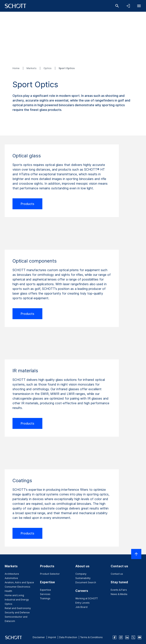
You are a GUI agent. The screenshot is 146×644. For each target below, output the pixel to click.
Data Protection (68, 637)
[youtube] (140, 637)
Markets (32, 68)
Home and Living (14, 595)
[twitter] (133, 637)
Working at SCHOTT (87, 598)
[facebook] (115, 637)
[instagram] (121, 637)
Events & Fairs (119, 590)
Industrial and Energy (17, 600)
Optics (48, 68)
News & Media (119, 594)
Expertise (45, 590)
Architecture (12, 574)
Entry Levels (82, 603)
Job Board (81, 607)
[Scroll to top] (136, 554)
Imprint (52, 637)
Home (16, 68)
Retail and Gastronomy (18, 608)
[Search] (117, 6)
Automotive (11, 578)
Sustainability (83, 578)
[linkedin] (127, 637)
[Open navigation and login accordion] (128, 6)
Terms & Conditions (91, 637)
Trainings (45, 598)
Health (8, 591)
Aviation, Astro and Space (19, 582)
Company (81, 574)
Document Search (86, 582)
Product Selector (50, 574)
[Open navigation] (139, 6)
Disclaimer (39, 637)
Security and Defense (17, 612)
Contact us (117, 574)
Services (45, 594)
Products (27, 204)
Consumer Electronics (17, 587)
